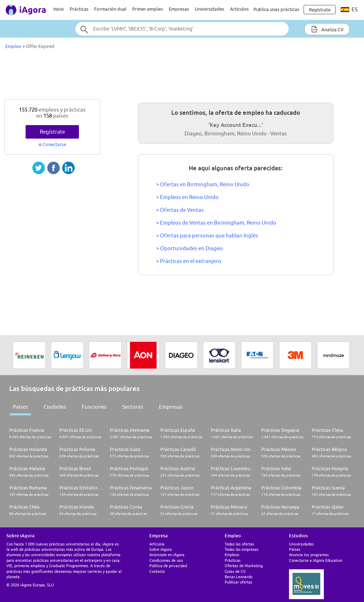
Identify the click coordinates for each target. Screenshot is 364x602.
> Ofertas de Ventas (180, 210)
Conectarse (54, 144)
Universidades (210, 9)
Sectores (133, 407)
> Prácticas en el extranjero (189, 261)
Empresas (179, 9)
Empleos (232, 555)
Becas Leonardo (239, 577)
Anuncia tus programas (309, 555)
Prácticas (79, 9)
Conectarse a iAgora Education (316, 560)
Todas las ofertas (239, 544)
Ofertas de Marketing (244, 566)
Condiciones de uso (166, 560)
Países (20, 407)
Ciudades (55, 407)
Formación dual (110, 9)
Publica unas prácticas (276, 9)
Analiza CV (327, 29)
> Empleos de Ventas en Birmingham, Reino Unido (216, 223)
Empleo (13, 46)
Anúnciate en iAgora (167, 555)
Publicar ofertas (239, 582)
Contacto (157, 571)
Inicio (59, 9)
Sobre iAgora (160, 549)
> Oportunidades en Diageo (189, 248)
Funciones (94, 407)
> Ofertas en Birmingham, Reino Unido (203, 184)
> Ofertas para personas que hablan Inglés (207, 235)
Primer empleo (148, 9)
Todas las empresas (242, 549)
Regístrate (52, 132)
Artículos (239, 9)
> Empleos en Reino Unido (187, 197)
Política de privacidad (168, 566)
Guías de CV (235, 571)
